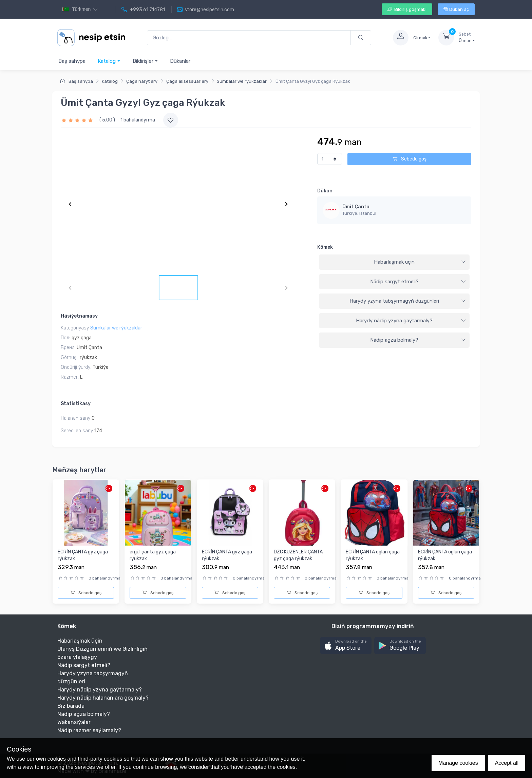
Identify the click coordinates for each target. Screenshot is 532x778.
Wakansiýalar (74, 722)
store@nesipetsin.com (206, 10)
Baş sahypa (72, 61)
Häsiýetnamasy (79, 316)
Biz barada (71, 706)
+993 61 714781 (143, 10)
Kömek (325, 247)
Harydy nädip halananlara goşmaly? (103, 698)
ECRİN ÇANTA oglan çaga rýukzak (373, 555)
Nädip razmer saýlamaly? (89, 730)
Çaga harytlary (142, 81)
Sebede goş (410, 159)
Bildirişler (145, 61)
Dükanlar (180, 61)
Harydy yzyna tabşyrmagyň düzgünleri (408, 301)
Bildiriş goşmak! (407, 9)
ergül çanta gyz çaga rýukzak (153, 555)
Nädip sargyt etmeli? (418, 282)
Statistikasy (76, 404)
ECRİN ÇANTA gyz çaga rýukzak (83, 555)
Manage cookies (458, 763)
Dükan (325, 191)
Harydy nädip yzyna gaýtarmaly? (411, 321)
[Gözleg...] (249, 38)
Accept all (507, 763)
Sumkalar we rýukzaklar (242, 81)
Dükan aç (456, 9)
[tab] (394, 262)
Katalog (109, 61)
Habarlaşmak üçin (420, 262)
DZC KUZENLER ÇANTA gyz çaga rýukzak (298, 555)
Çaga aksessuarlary (187, 81)
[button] (346, 646)
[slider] (78, 120)
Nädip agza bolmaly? (418, 340)
